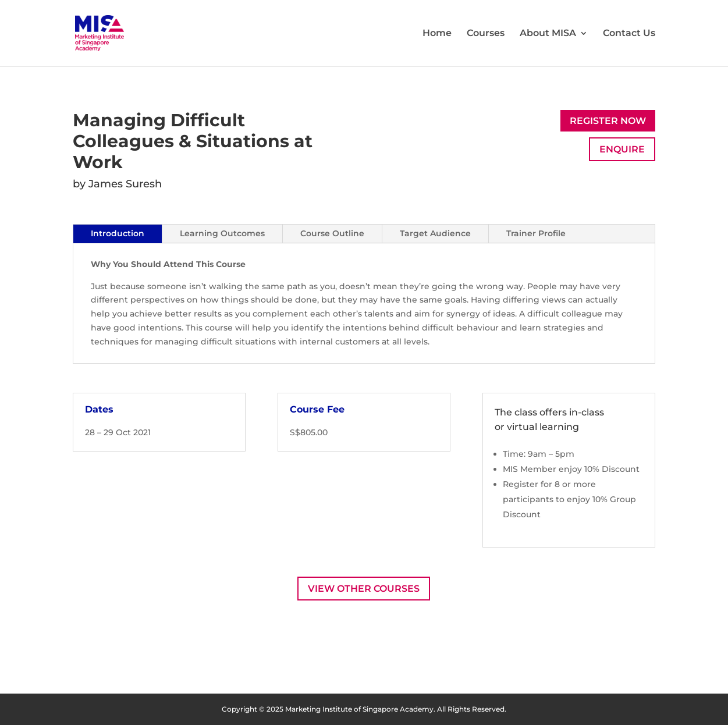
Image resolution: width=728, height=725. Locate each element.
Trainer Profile (536, 233)
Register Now (608, 121)
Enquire (622, 149)
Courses (486, 34)
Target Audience (435, 233)
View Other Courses (364, 589)
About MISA (548, 34)
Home (437, 34)
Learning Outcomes (222, 233)
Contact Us (629, 34)
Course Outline (332, 233)
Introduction (118, 233)
